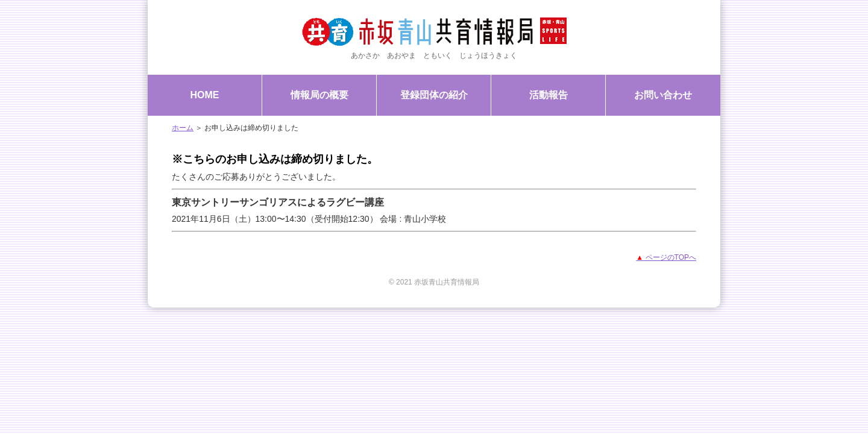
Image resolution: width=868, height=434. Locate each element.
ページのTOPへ (666, 257)
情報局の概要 (319, 95)
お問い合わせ (663, 95)
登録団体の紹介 (434, 95)
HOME (205, 95)
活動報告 (549, 95)
